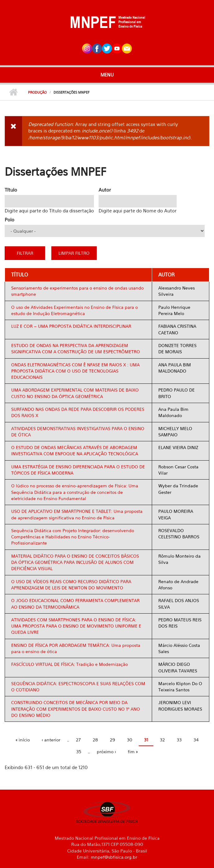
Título (11, 190)
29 (112, 740)
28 (95, 740)
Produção (37, 92)
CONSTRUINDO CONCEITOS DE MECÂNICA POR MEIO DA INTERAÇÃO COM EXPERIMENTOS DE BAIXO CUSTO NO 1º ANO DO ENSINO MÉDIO (76, 709)
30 (130, 740)
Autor (105, 190)
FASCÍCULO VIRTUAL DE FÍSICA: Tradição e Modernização (70, 664)
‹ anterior (51, 740)
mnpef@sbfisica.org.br (114, 857)
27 (78, 740)
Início (13, 92)
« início (23, 740)
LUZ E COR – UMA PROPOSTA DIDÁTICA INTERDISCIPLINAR (71, 326)
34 (196, 740)
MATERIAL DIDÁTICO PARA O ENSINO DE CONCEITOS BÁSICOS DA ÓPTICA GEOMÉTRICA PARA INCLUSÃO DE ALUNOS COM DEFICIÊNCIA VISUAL (75, 562)
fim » (133, 752)
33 (179, 740)
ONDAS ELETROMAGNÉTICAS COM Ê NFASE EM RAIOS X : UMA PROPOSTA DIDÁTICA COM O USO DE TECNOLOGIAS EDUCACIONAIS (75, 371)
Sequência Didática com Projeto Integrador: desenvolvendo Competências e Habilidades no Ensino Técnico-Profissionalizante (73, 537)
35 (79, 752)
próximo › (106, 752)
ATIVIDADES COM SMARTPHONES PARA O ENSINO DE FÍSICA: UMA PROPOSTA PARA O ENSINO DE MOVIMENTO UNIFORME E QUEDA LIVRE (76, 626)
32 (162, 740)
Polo (9, 220)
